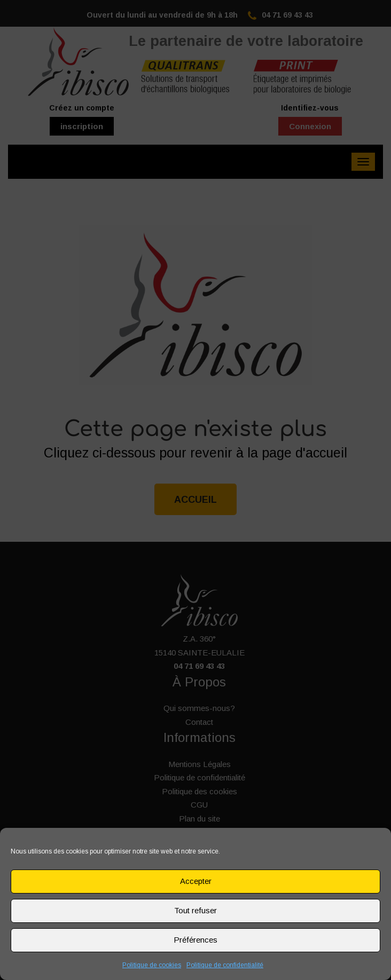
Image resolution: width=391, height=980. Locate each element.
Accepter (196, 881)
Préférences (195, 940)
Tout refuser (195, 910)
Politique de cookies (152, 965)
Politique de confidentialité (225, 965)
